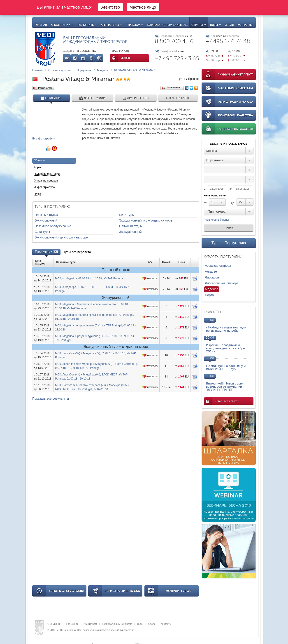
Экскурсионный (46, 220)
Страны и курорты (60, 70)
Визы (216, 25)
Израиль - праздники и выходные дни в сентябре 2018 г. (225, 348)
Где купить (87, 25)
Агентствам (111, 25)
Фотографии (92, 98)
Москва (125, 58)
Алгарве (211, 271)
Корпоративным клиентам (167, 25)
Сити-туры (127, 215)
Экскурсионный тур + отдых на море (146, 220)
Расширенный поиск (217, 220)
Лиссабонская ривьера (222, 283)
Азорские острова (218, 266)
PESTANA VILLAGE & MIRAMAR (134, 70)
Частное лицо (143, 7)
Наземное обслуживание (53, 226)
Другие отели (136, 98)
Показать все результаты (51, 399)
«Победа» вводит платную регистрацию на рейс (226, 329)
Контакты (245, 25)
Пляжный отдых (46, 215)
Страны (199, 25)
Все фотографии (44, 138)
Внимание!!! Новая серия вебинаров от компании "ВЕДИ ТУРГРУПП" (225, 387)
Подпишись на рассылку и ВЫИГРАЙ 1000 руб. (226, 367)
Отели (229, 25)
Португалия (84, 70)
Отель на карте (178, 98)
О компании (62, 25)
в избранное (192, 79)
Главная (41, 25)
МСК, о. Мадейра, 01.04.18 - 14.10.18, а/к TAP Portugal (89, 278)
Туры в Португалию (229, 243)
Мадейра (103, 70)
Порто (209, 295)
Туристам (135, 25)
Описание (51, 98)
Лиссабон (212, 277)
